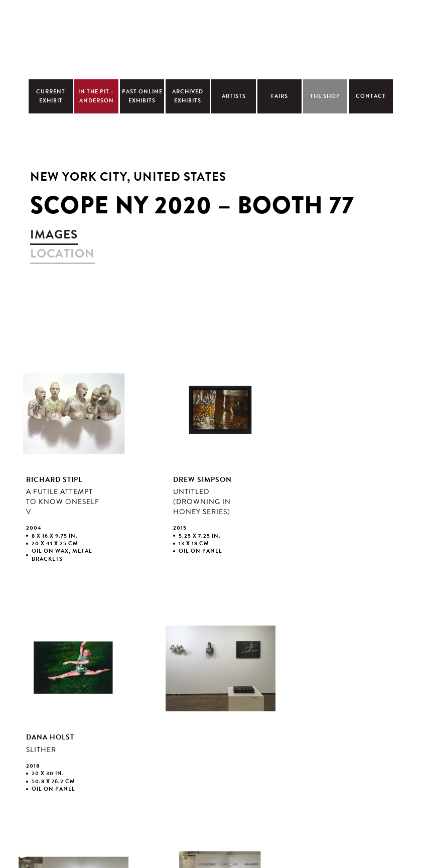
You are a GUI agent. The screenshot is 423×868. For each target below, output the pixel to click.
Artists (234, 96)
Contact (371, 96)
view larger (74, 468)
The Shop (325, 96)
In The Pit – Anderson (96, 96)
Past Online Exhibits (142, 96)
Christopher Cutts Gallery (211, 38)
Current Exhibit (51, 96)
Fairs (279, 96)
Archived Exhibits (188, 96)
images (54, 234)
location (62, 254)
